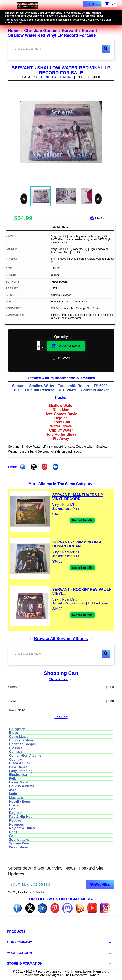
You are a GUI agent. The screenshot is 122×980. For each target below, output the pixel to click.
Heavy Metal (19, 782)
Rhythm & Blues (22, 828)
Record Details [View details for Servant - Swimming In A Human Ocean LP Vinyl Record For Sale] (82, 568)
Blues (14, 733)
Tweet (34, 467)
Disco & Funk (20, 763)
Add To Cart (66, 346)
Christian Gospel (22, 744)
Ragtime (16, 813)
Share (23, 467)
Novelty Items (20, 801)
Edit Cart (61, 717)
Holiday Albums (22, 786)
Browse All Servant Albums (61, 639)
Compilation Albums (25, 755)
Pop (12, 809)
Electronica (18, 775)
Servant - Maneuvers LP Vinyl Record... (78, 497)
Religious (17, 824)
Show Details (61, 679)
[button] (106, 49)
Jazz (13, 790)
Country (15, 759)
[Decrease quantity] (43, 348)
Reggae (15, 820)
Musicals (16, 798)
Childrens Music (22, 740)
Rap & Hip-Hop (21, 817)
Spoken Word (20, 843)
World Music (19, 847)
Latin (13, 794)
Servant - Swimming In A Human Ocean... (77, 544)
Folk (13, 779)
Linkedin (55, 467)
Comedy (16, 752)
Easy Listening (21, 771)
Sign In (92, 4)
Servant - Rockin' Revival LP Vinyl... (82, 592)
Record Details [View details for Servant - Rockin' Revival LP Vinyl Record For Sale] (82, 615)
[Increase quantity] (43, 343)
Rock (13, 832)
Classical (16, 748)
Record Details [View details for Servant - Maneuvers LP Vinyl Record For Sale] (82, 520)
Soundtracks (19, 840)
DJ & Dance (18, 767)
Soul (13, 836)
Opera (14, 805)
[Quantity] (39, 346)
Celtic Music (19, 737)
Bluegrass (17, 729)
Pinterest (44, 467)
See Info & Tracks (55, 77)
